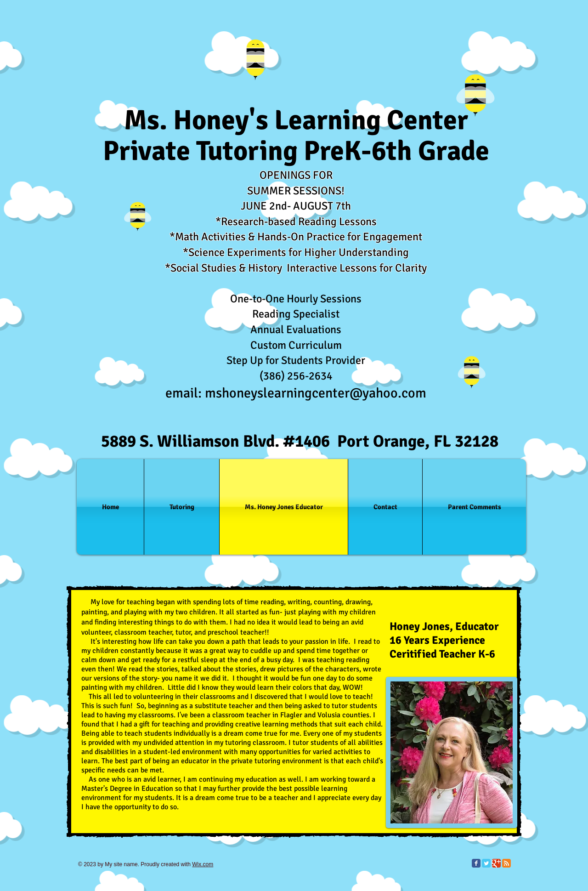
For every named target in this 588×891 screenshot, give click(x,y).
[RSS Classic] (506, 863)
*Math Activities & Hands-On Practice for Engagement (296, 237)
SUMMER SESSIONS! (296, 191)
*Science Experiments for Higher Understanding (296, 252)
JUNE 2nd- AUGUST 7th (296, 206)
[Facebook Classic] (476, 863)
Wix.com (203, 864)
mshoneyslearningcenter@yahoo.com (316, 393)
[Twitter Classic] (486, 863)
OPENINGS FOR (296, 175)
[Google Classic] (496, 863)
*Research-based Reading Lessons (296, 221)
